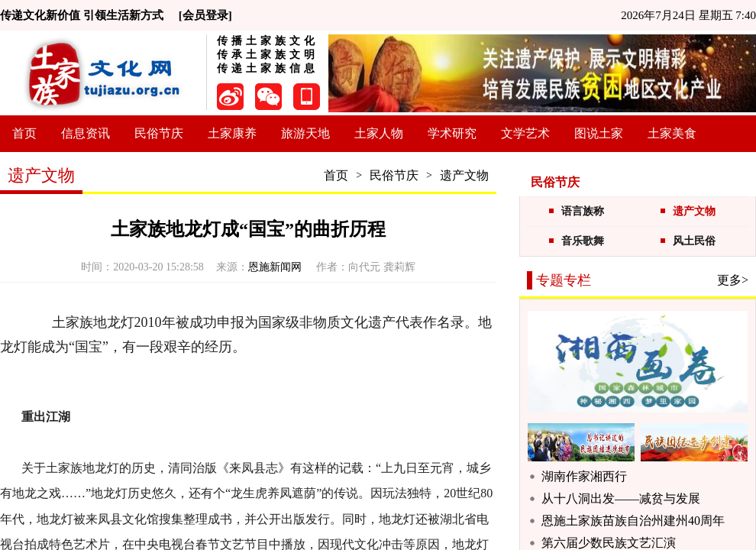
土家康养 (232, 133)
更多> (733, 280)
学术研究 (452, 133)
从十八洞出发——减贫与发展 (621, 498)
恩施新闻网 (276, 267)
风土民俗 (694, 241)
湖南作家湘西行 (584, 476)
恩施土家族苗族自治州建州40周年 (633, 521)
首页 (24, 133)
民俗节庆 (159, 133)
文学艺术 (525, 133)
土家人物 (379, 133)
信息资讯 (86, 133)
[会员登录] (205, 15)
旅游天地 (305, 133)
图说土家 (599, 133)
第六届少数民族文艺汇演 (609, 543)
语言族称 (583, 211)
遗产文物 (464, 175)
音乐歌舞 (583, 241)
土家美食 (672, 133)
